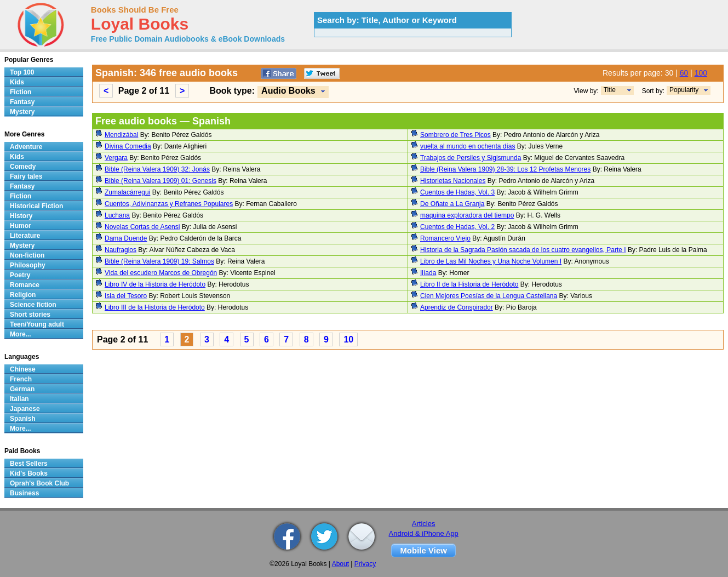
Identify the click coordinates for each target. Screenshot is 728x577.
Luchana (117, 215)
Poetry (20, 275)
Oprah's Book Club (39, 483)
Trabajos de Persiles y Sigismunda (471, 158)
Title (610, 90)
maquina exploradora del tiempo (467, 215)
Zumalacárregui (127, 192)
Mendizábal (121, 135)
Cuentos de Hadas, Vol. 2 (457, 227)
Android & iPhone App (424, 533)
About (340, 564)
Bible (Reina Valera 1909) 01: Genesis (160, 181)
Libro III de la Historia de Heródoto (155, 307)
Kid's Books (29, 473)
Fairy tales (26, 176)
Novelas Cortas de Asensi (142, 227)
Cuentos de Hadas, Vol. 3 (457, 192)
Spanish (23, 419)
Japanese (25, 409)
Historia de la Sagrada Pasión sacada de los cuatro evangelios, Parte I (523, 250)
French (21, 379)
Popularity (684, 90)
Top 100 (22, 72)
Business (24, 493)
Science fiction (33, 305)
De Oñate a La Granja (452, 204)
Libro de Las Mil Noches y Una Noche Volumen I (491, 261)
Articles (424, 524)
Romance (25, 285)
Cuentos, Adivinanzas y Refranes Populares (169, 204)
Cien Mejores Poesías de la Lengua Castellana (489, 296)
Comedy (23, 167)
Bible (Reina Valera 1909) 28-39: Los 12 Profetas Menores (505, 169)
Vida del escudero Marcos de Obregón (161, 273)
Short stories (30, 315)
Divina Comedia (128, 146)
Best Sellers (29, 464)
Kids (17, 82)
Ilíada (428, 273)
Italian (19, 399)
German (22, 389)
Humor (21, 226)
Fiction (21, 92)
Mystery (22, 112)
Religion (23, 295)
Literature (25, 236)
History (21, 216)
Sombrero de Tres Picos (455, 135)
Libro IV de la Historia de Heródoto (155, 284)
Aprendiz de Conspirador (457, 307)
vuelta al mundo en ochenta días (468, 146)
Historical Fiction (36, 206)
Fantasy (22, 102)
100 (701, 73)
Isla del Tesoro (126, 296)
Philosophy (28, 265)
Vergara (116, 158)
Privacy (365, 564)
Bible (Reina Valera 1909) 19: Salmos (159, 261)
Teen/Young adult (37, 324)
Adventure (26, 147)
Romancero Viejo (445, 238)
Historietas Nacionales (453, 181)
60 (684, 73)
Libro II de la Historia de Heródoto (469, 284)
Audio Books (288, 91)
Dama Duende (126, 238)
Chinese (23, 369)
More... (21, 334)
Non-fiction (27, 255)
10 (348, 339)
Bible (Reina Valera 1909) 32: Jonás (157, 169)
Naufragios (121, 250)
